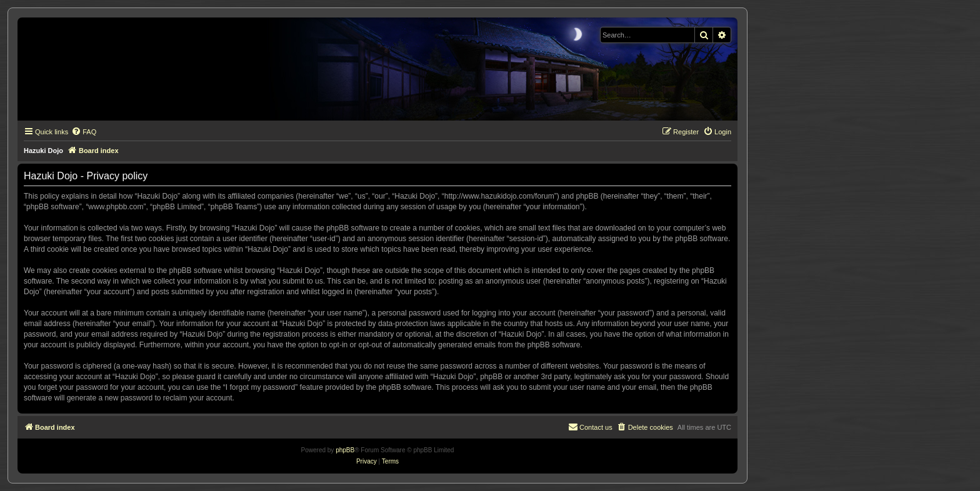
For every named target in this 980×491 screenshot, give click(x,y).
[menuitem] (84, 132)
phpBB (345, 450)
